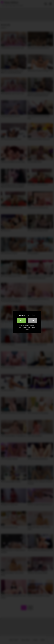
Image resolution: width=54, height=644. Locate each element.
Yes (21, 321)
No (33, 321)
